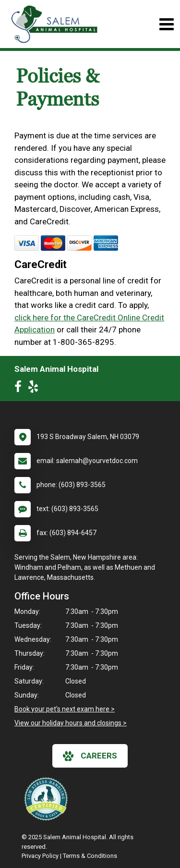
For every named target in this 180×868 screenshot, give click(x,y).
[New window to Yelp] (36, 389)
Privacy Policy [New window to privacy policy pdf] (40, 856)
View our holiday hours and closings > (71, 723)
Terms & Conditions (90, 856)
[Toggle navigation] (166, 24)
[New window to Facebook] (20, 389)
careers (90, 756)
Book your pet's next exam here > (65, 709)
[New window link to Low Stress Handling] (48, 799)
